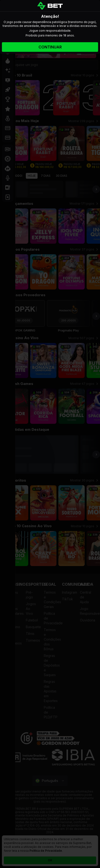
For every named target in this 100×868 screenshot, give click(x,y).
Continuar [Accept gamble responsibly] (50, 47)
